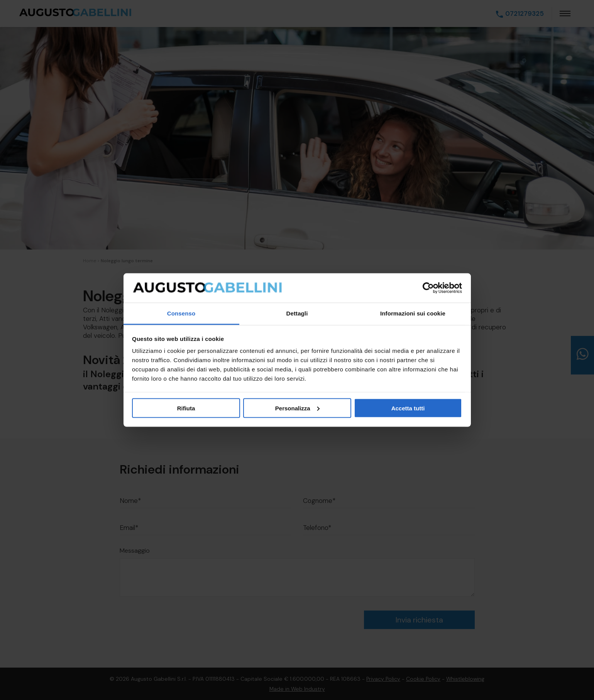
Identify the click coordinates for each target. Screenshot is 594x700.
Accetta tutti (408, 408)
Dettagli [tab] (297, 313)
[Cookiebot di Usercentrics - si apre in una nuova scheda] (428, 288)
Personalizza (297, 408)
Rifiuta (186, 408)
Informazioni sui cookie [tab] (413, 313)
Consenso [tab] (181, 313)
